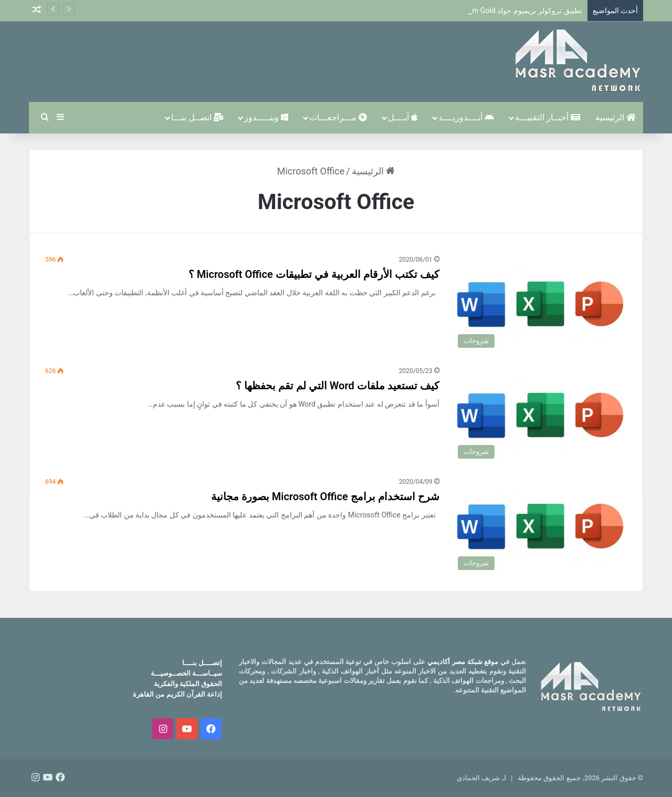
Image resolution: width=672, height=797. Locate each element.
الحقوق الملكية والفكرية (188, 684)
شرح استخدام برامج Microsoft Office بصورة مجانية (325, 496)
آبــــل (403, 117)
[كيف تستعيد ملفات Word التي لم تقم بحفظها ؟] (540, 415)
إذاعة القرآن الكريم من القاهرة (177, 694)
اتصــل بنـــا (197, 117)
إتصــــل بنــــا (202, 663)
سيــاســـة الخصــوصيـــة (186, 673)
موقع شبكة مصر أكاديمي (463, 662)
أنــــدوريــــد (466, 117)
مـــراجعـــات (338, 117)
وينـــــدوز (266, 117)
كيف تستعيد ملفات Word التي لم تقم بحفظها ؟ (338, 386)
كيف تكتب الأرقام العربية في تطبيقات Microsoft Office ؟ (314, 274)
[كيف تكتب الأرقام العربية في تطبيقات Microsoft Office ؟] (540, 304)
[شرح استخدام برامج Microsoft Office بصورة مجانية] (540, 526)
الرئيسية (616, 117)
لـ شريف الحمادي (481, 778)
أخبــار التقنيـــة (548, 117)
